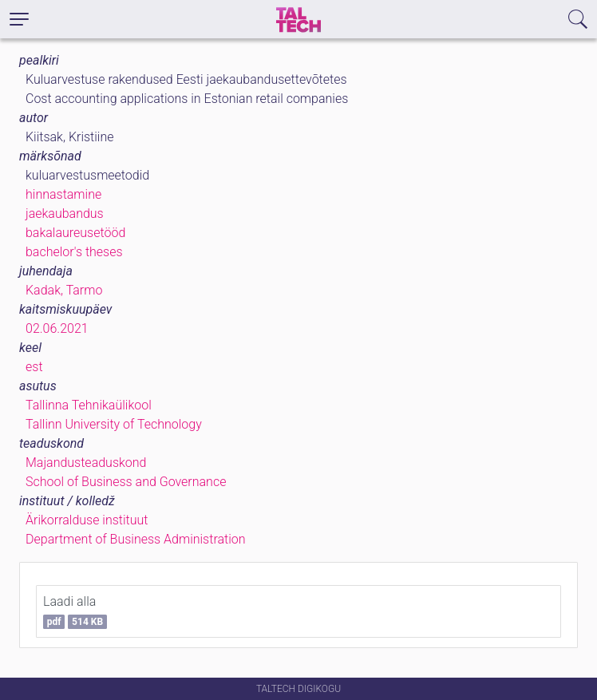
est (34, 367)
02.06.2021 (57, 328)
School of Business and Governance (126, 482)
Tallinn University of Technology (114, 424)
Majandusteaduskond (86, 463)
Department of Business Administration (136, 539)
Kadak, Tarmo (64, 290)
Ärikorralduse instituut (87, 520)
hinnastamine (63, 194)
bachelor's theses (74, 252)
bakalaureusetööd (75, 233)
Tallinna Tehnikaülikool (89, 405)
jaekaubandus (65, 214)
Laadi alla (75, 611)
